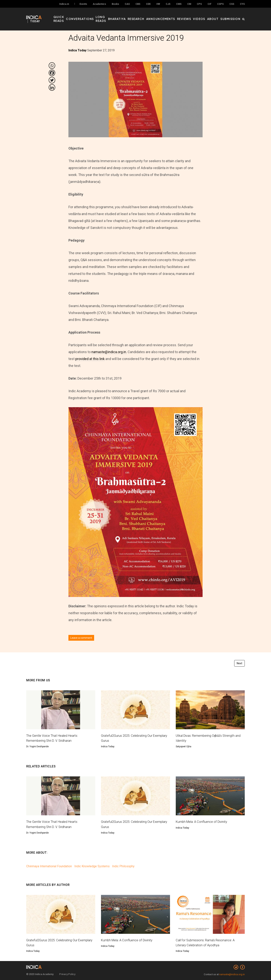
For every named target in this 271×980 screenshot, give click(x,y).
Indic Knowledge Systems (92, 866)
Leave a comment (81, 638)
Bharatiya (135, 16)
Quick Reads (72, 16)
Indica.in (64, 4)
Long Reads (117, 16)
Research (151, 16)
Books (115, 4)
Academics (99, 4)
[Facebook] (52, 73)
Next (239, 663)
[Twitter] (52, 80)
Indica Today (108, 747)
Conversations (94, 16)
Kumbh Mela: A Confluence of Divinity (203, 822)
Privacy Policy (67, 974)
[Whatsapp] (52, 66)
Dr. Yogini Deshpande (37, 747)
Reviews (193, 16)
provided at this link (90, 359)
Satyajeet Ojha (184, 747)
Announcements (172, 16)
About (217, 16)
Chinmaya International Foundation (49, 866)
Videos (205, 16)
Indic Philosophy (123, 866)
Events (83, 4)
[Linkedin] (52, 87)
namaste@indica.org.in (232, 974)
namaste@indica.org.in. (109, 352)
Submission (232, 16)
